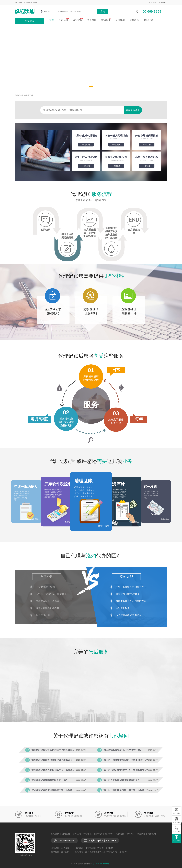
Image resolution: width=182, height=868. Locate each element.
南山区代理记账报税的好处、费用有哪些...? (126, 770)
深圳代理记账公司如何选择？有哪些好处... (53, 750)
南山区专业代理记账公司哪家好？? (121, 780)
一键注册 (86, 145)
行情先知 (130, 834)
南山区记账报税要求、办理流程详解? (122, 750)
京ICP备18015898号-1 (102, 864)
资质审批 (92, 20)
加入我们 (152, 3)
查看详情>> (104, 526)
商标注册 (106, 20)
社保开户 (109, 834)
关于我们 (120, 834)
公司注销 (120, 20)
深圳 (45, 11)
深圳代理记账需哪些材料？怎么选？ (50, 780)
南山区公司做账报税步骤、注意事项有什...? (126, 760)
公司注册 (63, 20)
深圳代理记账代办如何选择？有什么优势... (53, 770)
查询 (103, 11)
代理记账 (78, 20)
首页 (52, 20)
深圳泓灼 (19, 95)
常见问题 (134, 20)
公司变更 (66, 834)
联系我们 (162, 3)
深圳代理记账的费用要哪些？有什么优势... (53, 790)
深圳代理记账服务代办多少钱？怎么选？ (52, 760)
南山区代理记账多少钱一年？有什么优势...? (126, 790)
